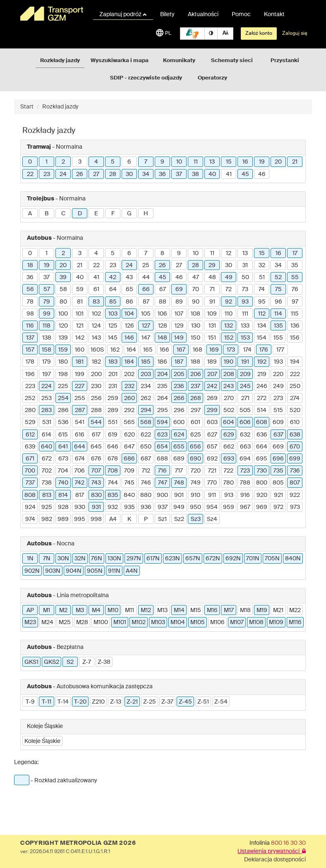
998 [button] (96, 519)
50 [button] (245, 277)
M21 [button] (278, 610)
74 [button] (262, 289)
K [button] (129, 519)
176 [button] (264, 350)
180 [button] (63, 362)
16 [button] (245, 162)
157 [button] (30, 350)
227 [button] (80, 386)
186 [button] (162, 362)
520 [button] (295, 410)
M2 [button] (63, 610)
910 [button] (195, 495)
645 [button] (96, 447)
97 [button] (295, 302)
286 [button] (63, 410)
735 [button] (278, 471)
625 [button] (196, 435)
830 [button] (96, 495)
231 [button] (113, 386)
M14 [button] (179, 610)
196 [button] (30, 374)
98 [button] (30, 314)
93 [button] (245, 302)
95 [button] (262, 302)
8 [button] (162, 253)
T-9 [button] (30, 702)
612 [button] (30, 435)
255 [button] (80, 398)
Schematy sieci (232, 61)
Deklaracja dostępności (275, 860)
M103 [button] (158, 622)
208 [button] (229, 374)
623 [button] (162, 435)
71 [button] (212, 289)
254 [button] (63, 398)
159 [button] (63, 350)
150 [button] (195, 338)
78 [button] (30, 302)
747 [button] (163, 483)
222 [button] (295, 374)
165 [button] (148, 350)
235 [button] (162, 386)
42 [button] (113, 277)
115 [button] (295, 314)
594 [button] (162, 422)
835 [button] (113, 495)
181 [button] (80, 362)
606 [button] (245, 422)
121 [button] (80, 326)
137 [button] (30, 338)
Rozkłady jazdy (60, 61)
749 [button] (196, 483)
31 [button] (245, 265)
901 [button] (179, 495)
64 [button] (113, 289)
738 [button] (47, 483)
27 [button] (96, 174)
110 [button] (229, 314)
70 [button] (196, 289)
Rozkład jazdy (60, 107)
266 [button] (179, 398)
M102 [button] (139, 622)
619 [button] (113, 435)
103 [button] (113, 314)
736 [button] (295, 471)
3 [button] (80, 162)
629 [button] (229, 435)
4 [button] (96, 162)
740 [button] (63, 483)
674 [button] (80, 459)
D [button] (80, 214)
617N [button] (153, 559)
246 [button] (262, 386)
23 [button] (47, 174)
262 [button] (146, 398)
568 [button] (146, 422)
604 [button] (229, 422)
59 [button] (80, 289)
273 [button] (278, 398)
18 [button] (30, 265)
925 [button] (47, 507)
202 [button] (129, 374)
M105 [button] (198, 622)
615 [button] (63, 435)
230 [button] (96, 386)
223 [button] (30, 386)
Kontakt (274, 14)
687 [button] (146, 459)
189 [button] (212, 362)
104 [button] (129, 314)
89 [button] (179, 302)
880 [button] (146, 495)
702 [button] (47, 471)
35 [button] (295, 265)
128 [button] (163, 326)
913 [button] (229, 495)
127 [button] (146, 326)
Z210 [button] (98, 702)
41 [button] (229, 174)
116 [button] (30, 326)
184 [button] (129, 362)
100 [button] (63, 314)
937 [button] (163, 507)
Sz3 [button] (196, 519)
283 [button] (47, 410)
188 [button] (195, 362)
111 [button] (245, 314)
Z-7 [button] (87, 662)
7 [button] (146, 162)
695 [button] (262, 459)
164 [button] (131, 350)
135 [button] (278, 326)
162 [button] (115, 350)
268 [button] (196, 398)
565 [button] (129, 422)
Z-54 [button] (221, 702)
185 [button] (146, 362)
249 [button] (278, 386)
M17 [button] (229, 610)
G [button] (129, 214)
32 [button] (262, 265)
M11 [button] (129, 610)
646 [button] (113, 447)
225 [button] (63, 386)
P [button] (146, 519)
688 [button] (162, 459)
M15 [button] (196, 610)
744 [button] (113, 483)
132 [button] (229, 326)
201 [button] (113, 374)
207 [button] (212, 374)
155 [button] (278, 338)
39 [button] (63, 277)
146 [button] (129, 338)
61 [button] (96, 289)
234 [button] (146, 386)
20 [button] (278, 162)
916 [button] (245, 495)
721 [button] (212, 471)
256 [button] (96, 398)
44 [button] (146, 277)
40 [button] (212, 174)
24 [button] (63, 174)
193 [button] (278, 362)
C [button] (63, 214)
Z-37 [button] (167, 702)
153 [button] (245, 338)
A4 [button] (113, 519)
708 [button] (113, 471)
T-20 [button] (80, 702)
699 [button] (295, 459)
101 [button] (80, 314)
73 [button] (245, 289)
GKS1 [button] (31, 662)
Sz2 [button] (179, 519)
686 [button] (129, 459)
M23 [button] (30, 622)
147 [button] (146, 338)
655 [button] (179, 447)
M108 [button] (256, 622)
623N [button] (173, 559)
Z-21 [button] (132, 702)
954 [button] (212, 507)
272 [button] (262, 398)
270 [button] (229, 398)
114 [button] (278, 314)
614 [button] (47, 435)
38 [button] (195, 174)
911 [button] (212, 495)
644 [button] (80, 447)
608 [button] (262, 422)
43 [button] (129, 277)
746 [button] (146, 483)
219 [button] (262, 374)
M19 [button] (262, 610)
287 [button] (80, 410)
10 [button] (179, 162)
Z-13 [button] (116, 702)
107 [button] (179, 314)
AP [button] (30, 610)
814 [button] (63, 495)
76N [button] (97, 559)
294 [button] (146, 410)
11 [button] (196, 162)
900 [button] (162, 495)
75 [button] (278, 289)
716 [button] (162, 471)
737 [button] (30, 483)
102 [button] (96, 314)
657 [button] (212, 447)
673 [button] (63, 459)
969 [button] (262, 507)
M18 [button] (245, 610)
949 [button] (179, 507)
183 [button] (113, 362)
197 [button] (47, 374)
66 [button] (146, 289)
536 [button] (63, 422)
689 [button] (179, 459)
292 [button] (129, 410)
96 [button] (278, 302)
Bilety (167, 14)
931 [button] (96, 507)
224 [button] (47, 386)
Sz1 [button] (162, 519)
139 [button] (63, 338)
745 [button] (129, 483)
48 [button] (212, 277)
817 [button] (80, 495)
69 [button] (179, 289)
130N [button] (114, 559)
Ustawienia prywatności (272, 851)
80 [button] (63, 302)
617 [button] (96, 435)
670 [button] (295, 447)
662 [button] (229, 447)
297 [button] (196, 410)
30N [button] (63, 559)
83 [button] (96, 302)
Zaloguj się (295, 34)
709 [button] (129, 471)
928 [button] (63, 507)
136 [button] (295, 326)
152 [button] (229, 338)
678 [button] (113, 459)
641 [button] (63, 447)
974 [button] (30, 519)
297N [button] (134, 559)
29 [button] (212, 265)
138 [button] (47, 338)
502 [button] (229, 410)
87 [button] (146, 302)
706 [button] (80, 471)
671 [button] (30, 459)
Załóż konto (259, 34)
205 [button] (179, 374)
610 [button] (295, 422)
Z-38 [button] (104, 662)
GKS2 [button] (52, 662)
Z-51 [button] (203, 702)
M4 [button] (96, 610)
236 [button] (179, 386)
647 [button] (129, 447)
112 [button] (262, 314)
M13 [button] (162, 610)
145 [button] (113, 338)
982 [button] (47, 519)
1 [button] (47, 162)
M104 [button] (178, 622)
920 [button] (262, 495)
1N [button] (30, 559)
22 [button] (30, 174)
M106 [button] (217, 622)
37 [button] (179, 174)
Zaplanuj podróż (123, 14)
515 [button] (278, 410)
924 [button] (30, 507)
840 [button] (129, 495)
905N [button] (95, 571)
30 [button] (129, 174)
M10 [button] (113, 610)
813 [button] (47, 495)
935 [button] (129, 507)
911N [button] (114, 571)
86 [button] (129, 302)
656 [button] (195, 447)
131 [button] (212, 326)
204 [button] (163, 374)
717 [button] (179, 471)
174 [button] (247, 350)
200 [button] (96, 374)
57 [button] (47, 289)
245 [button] (245, 386)
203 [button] (146, 374)
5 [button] (113, 162)
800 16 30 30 (288, 843)
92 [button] (229, 302)
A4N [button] (132, 571)
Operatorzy (212, 78)
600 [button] (179, 422)
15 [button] (229, 162)
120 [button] (63, 326)
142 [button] (80, 338)
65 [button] (129, 289)
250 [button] (295, 386)
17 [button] (295, 253)
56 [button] (30, 289)
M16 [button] (212, 610)
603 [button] (212, 422)
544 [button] (96, 422)
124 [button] (96, 326)
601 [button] (195, 422)
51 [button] (262, 277)
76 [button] (295, 289)
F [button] (113, 214)
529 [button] (30, 422)
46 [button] (262, 174)
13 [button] (212, 162)
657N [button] (193, 559)
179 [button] (47, 362)
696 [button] (278, 459)
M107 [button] (237, 622)
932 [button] (113, 507)
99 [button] (47, 314)
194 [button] (295, 362)
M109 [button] (276, 622)
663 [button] (245, 447)
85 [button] (113, 302)
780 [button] (229, 483)
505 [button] (245, 410)
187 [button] (179, 362)
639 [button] (30, 447)
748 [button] (179, 483)
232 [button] (129, 386)
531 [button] (47, 422)
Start (27, 107)
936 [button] (146, 507)
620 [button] (129, 435)
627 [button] (212, 435)
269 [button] (212, 398)
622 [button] (146, 435)
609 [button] (278, 422)
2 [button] (63, 162)
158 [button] (47, 350)
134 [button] (262, 326)
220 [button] (278, 374)
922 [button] (295, 495)
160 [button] (80, 350)
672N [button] (213, 559)
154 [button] (262, 338)
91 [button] (212, 302)
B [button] (47, 214)
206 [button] (196, 374)
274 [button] (295, 398)
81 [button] (80, 302)
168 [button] (198, 350)
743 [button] (96, 483)
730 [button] (262, 471)
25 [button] (146, 265)
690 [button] (195, 459)
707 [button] (96, 471)
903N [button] (53, 571)
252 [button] (30, 398)
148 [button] (162, 338)
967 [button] (245, 507)
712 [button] (146, 471)
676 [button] (96, 459)
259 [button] (113, 398)
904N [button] (74, 571)
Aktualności (203, 14)
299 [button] (212, 410)
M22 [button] (295, 610)
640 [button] (47, 447)
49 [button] (229, 277)
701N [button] (253, 559)
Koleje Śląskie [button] (42, 741)
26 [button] (80, 174)
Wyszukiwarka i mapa (120, 61)
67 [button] (163, 289)
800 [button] (262, 483)
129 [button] (179, 326)
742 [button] (80, 483)
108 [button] (195, 314)
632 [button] (245, 435)
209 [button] (245, 374)
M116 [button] (295, 622)
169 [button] (214, 350)
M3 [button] (80, 610)
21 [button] (295, 162)
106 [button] (162, 314)
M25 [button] (65, 622)
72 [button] (229, 289)
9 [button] (162, 162)
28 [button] (113, 174)
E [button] (96, 214)
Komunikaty (179, 61)
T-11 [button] (47, 702)
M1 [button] (47, 610)
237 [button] (195, 386)
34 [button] (146, 174)
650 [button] (146, 447)
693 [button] (229, 459)
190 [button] (229, 362)
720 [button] (196, 471)
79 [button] (47, 302)
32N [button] (80, 559)
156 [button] (295, 338)
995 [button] (80, 519)
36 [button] (162, 174)
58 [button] (63, 289)
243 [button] (229, 386)
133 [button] (245, 326)
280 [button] (30, 410)
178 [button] (30, 362)
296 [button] (179, 410)
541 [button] (80, 422)
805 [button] (278, 483)
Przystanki (285, 61)
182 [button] (96, 362)
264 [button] (163, 398)
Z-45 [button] (185, 702)
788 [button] (245, 483)
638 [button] (295, 435)
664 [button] (262, 447)
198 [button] (63, 374)
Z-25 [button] (150, 702)
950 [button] (195, 507)
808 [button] (30, 495)
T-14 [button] (63, 702)
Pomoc (241, 14)
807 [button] (295, 483)
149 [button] (179, 338)
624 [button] (179, 435)
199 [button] (80, 374)
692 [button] (212, 459)
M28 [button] (82, 622)
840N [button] (293, 559)
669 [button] (278, 447)
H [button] (146, 214)
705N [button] (272, 559)
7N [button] (47, 559)
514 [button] (262, 410)
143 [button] (96, 338)
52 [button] (278, 277)
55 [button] (295, 277)
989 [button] (63, 519)
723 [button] (245, 471)
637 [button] (278, 435)
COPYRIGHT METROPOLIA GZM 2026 (78, 843)
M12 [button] (146, 610)
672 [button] (47, 459)
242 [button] (212, 386)
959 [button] (229, 507)
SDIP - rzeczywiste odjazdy (146, 78)
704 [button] (63, 471)
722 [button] (229, 471)
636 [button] (262, 435)
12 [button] (229, 253)
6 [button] (129, 162)
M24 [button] (47, 622)
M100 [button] (101, 622)
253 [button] (47, 398)
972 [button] (278, 507)
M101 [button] (120, 622)
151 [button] (212, 338)
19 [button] (262, 162)
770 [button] (212, 483)
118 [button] (47, 326)
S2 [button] (70, 662)
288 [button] (96, 410)
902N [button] (32, 571)
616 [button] (80, 435)
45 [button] (245, 174)
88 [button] (163, 302)
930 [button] (80, 507)
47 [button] (196, 277)
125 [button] (113, 326)
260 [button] (129, 398)
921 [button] (278, 495)
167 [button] (181, 350)
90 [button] (196, 302)
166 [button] (164, 350)
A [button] (30, 214)
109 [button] (212, 314)
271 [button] (245, 398)
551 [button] (113, 422)
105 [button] (146, 314)
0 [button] (30, 162)
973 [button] (295, 507)
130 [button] (196, 326)
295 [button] (163, 410)
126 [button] (129, 326)
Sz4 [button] (212, 519)
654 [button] (162, 447)
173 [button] (231, 350)
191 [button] (245, 362)
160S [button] (97, 350)
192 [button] (262, 362)
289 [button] (113, 410)
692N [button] (233, 559)
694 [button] (245, 459)
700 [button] (30, 471)
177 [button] (280, 350)
